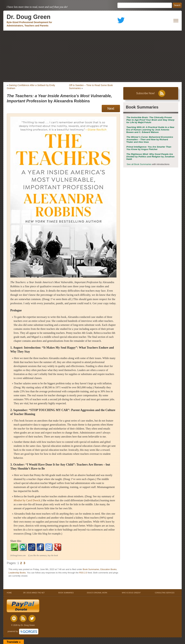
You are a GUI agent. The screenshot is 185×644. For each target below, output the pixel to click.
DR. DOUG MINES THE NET (34, 593)
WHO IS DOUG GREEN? (131, 593)
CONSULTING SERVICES (165, 593)
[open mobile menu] (176, 21)
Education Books (109, 569)
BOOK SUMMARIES (66, 593)
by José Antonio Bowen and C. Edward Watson (150, 130)
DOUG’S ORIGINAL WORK (97, 593)
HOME (9, 593)
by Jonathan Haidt (150, 157)
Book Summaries (91, 569)
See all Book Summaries (139, 164)
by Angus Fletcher (149, 148)
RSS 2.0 (83, 573)
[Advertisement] (92, 55)
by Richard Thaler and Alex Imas (150, 139)
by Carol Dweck (27, 500)
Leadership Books (17, 573)
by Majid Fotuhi (150, 120)
